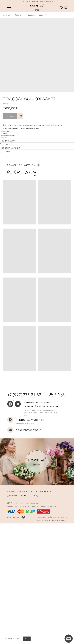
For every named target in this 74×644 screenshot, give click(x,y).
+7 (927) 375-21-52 (24, 395)
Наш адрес (37, 496)
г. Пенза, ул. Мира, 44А (30, 420)
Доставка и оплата (41, 491)
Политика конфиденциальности (52, 517)
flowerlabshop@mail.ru (29, 430)
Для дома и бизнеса (18, 496)
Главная (6, 15)
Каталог (18, 15)
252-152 (57, 395)
